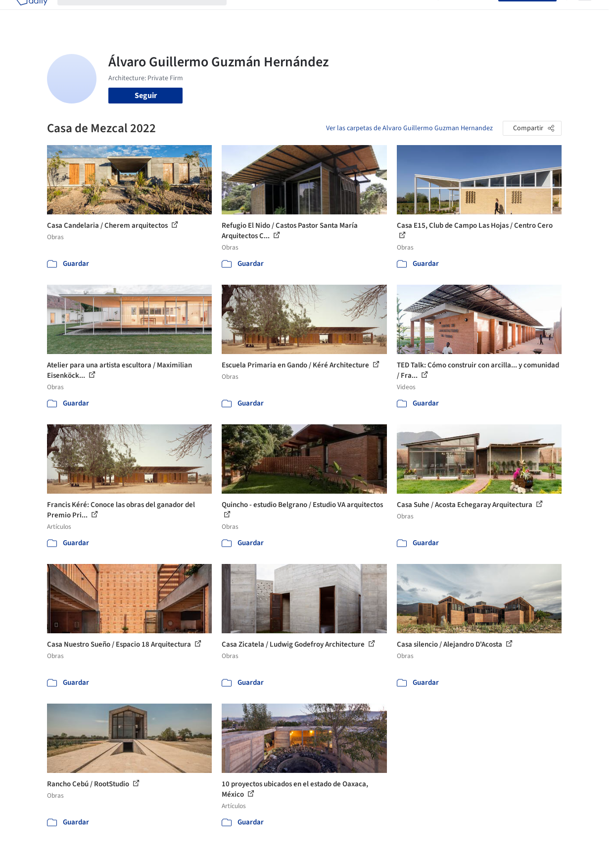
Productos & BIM (333, 14)
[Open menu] (585, 14)
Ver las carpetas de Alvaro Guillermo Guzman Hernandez (409, 128)
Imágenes (281, 14)
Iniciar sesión (470, 14)
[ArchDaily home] (32, 14)
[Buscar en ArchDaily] (150, 14)
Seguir (146, 96)
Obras (247, 14)
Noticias (383, 14)
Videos (417, 14)
